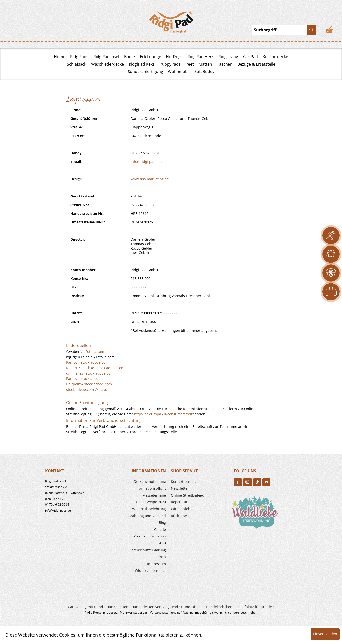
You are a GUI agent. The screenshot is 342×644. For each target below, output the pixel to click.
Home (60, 57)
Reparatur (179, 502)
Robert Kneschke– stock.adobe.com (95, 368)
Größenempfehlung (150, 481)
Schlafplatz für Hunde (254, 607)
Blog (162, 523)
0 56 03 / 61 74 (55, 499)
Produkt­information (150, 536)
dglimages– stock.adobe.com (90, 373)
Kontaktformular (184, 481)
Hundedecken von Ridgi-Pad (155, 607)
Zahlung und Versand (148, 516)
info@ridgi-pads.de (147, 162)
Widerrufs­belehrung (149, 509)
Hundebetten (117, 607)
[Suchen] (311, 30)
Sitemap (159, 557)
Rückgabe (179, 516)
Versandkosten (160, 613)
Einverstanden (325, 634)
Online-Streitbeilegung (190, 495)
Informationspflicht (150, 488)
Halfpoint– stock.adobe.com (89, 384)
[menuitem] (137, 482)
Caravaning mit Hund (86, 607)
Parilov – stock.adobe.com (87, 362)
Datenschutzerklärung (148, 550)
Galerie (160, 529)
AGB (163, 543)
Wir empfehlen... (185, 509)
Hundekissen (192, 607)
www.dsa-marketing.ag (150, 179)
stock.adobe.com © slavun (88, 389)
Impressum (157, 564)
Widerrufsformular (150, 570)
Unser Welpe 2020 (151, 502)
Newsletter (180, 488)
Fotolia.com (95, 351)
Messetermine (154, 495)
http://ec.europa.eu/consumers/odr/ (164, 414)
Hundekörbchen (219, 607)
